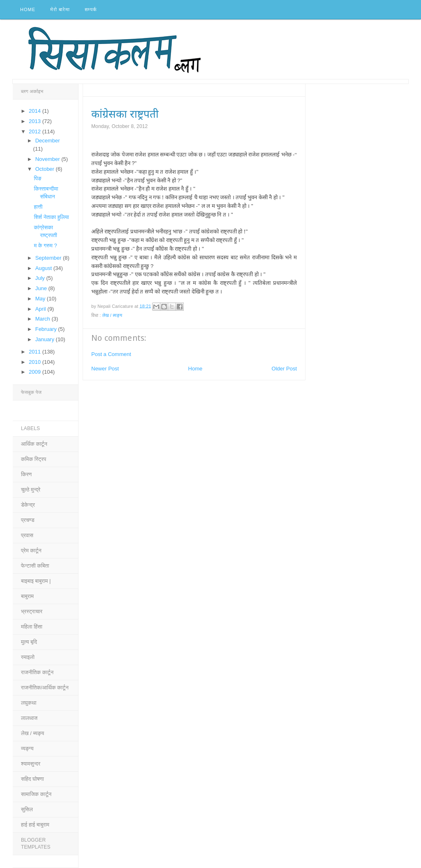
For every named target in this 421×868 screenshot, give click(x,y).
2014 (36, 111)
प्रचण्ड (28, 520)
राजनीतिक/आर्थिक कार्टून (45, 688)
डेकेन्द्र (28, 505)
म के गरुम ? (45, 246)
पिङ (37, 178)
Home (28, 9)
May (41, 299)
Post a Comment (111, 354)
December (48, 141)
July (41, 278)
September (49, 258)
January (46, 339)
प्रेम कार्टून (31, 550)
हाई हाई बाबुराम (35, 825)
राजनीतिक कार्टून (37, 672)
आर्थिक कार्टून (34, 444)
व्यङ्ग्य (27, 748)
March (44, 319)
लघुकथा (29, 703)
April (42, 309)
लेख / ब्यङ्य (112, 315)
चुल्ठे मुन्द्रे (31, 490)
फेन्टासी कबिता (35, 566)
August (44, 268)
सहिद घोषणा (32, 779)
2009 (36, 372)
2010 (36, 362)
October (46, 169)
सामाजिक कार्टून (36, 794)
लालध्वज (29, 718)
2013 (36, 121)
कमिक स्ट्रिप (34, 459)
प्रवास (27, 535)
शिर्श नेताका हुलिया (51, 217)
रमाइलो (28, 657)
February (47, 329)
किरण (26, 474)
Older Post (284, 369)
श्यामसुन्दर (31, 764)
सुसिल (27, 809)
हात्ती (38, 207)
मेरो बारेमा (60, 9)
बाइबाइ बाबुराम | (36, 581)
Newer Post (105, 369)
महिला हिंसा (32, 627)
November (49, 159)
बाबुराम (27, 596)
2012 (36, 131)
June (42, 288)
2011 (36, 352)
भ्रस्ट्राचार (32, 611)
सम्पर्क (91, 9)
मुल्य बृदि (29, 642)
